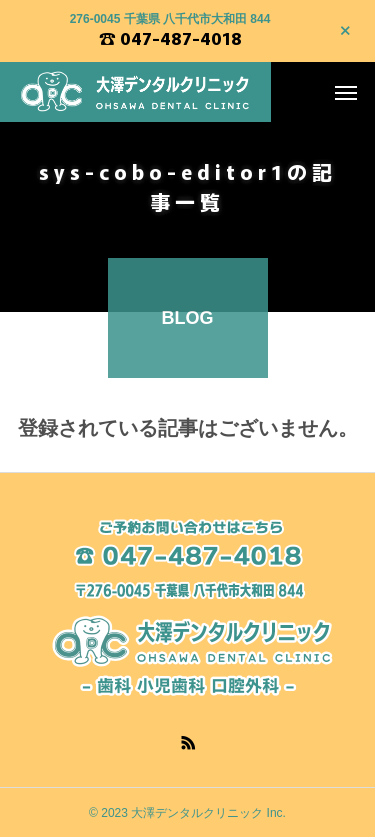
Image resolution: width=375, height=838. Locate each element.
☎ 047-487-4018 (170, 38)
